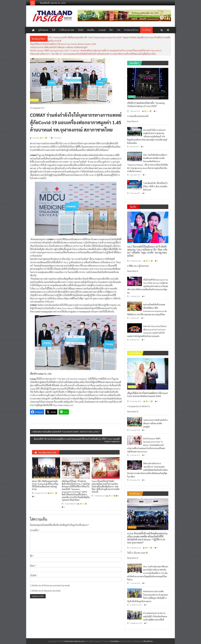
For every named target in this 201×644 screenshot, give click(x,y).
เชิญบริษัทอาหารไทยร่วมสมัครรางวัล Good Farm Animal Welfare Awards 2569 (63, 44)
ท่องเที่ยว (91, 30)
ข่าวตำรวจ (132, 527)
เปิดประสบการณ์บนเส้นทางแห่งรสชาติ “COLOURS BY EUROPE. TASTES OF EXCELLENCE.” (67, 432)
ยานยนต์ (102, 30)
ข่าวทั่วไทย (146, 30)
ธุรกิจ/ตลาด (43, 30)
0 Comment (56, 138)
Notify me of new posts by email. (47, 591)
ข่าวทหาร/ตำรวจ (131, 30)
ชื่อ (32, 556)
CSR (119, 30)
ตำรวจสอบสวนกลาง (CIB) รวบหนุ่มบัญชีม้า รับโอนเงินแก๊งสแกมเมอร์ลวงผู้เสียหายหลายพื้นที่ (155, 616)
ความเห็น (35, 530)
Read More (133, 121)
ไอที (54, 30)
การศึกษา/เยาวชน (67, 30)
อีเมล (33, 566)
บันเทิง (81, 30)
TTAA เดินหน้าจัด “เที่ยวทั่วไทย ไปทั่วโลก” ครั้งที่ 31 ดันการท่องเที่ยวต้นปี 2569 (155, 186)
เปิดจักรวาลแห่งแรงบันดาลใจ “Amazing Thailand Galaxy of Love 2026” (146, 104)
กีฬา (111, 30)
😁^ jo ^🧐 (53, 493)
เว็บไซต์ (33, 575)
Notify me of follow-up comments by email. (51, 585)
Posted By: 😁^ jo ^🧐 (40, 138)
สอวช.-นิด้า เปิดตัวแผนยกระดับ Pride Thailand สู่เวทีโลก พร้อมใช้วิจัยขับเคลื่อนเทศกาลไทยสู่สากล (45, 485)
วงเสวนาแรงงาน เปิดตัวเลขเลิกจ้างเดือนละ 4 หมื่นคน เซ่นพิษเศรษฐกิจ (59, 47)
